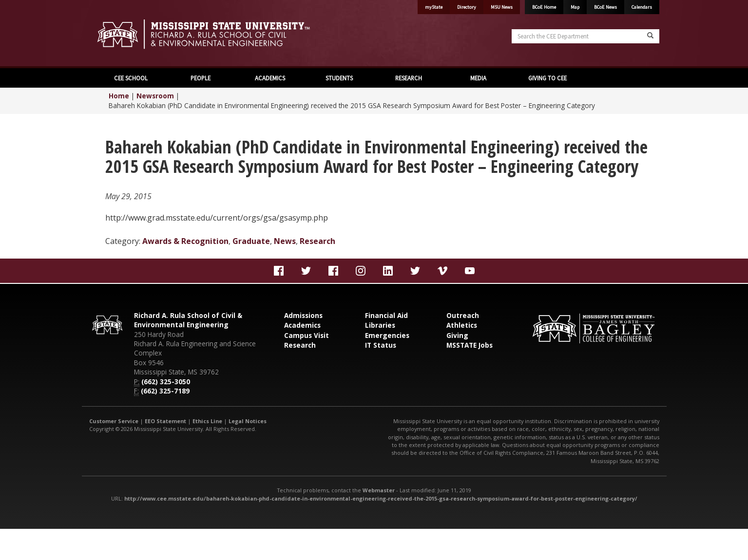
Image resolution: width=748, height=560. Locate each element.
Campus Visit (307, 335)
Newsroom (155, 96)
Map (575, 7)
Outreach (463, 315)
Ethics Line (207, 421)
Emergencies (387, 335)
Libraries (380, 325)
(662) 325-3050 (166, 382)
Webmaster (379, 490)
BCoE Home (544, 7)
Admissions (303, 315)
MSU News (502, 7)
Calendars (642, 7)
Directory (467, 7)
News (285, 241)
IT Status (381, 345)
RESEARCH (409, 78)
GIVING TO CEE (547, 78)
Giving (457, 335)
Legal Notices (248, 421)
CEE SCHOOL (131, 78)
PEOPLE (201, 78)
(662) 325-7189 (165, 391)
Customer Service (114, 421)
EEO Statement (165, 421)
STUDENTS (339, 78)
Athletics (462, 325)
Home (119, 96)
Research (317, 241)
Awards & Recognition (185, 241)
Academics (302, 325)
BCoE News (605, 7)
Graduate (251, 241)
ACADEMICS (270, 78)
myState (434, 7)
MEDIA (478, 78)
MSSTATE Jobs (470, 345)
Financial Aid (386, 315)
